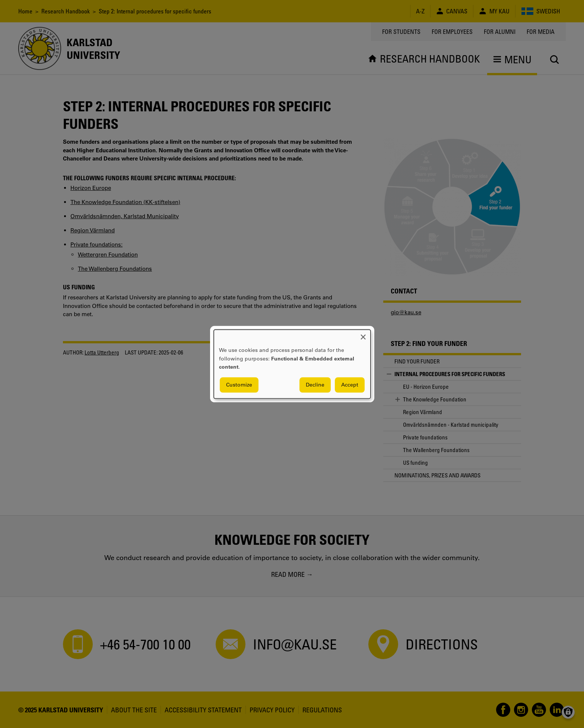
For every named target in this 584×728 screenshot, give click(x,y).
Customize (239, 385)
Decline (315, 385)
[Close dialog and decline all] (363, 334)
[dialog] (292, 364)
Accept (350, 385)
